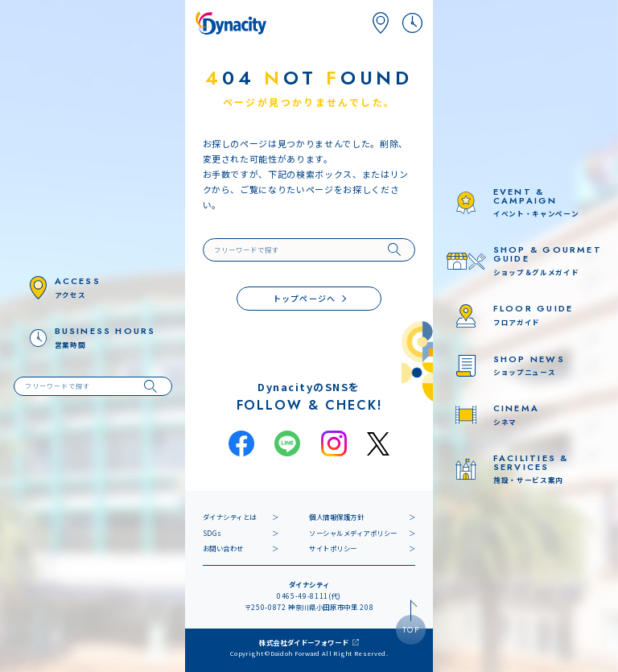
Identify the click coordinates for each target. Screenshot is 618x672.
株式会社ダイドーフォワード (304, 642)
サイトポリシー (333, 548)
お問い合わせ (223, 548)
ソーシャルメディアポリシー (353, 533)
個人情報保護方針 (336, 517)
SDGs (212, 533)
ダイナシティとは (230, 517)
